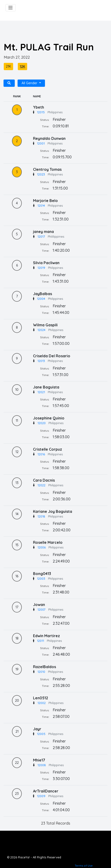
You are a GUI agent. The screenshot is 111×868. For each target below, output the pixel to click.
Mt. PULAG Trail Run (49, 47)
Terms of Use (84, 866)
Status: (45, 120)
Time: (46, 126)
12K (22, 66)
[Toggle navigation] (11, 8)
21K (8, 66)
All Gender (30, 83)
